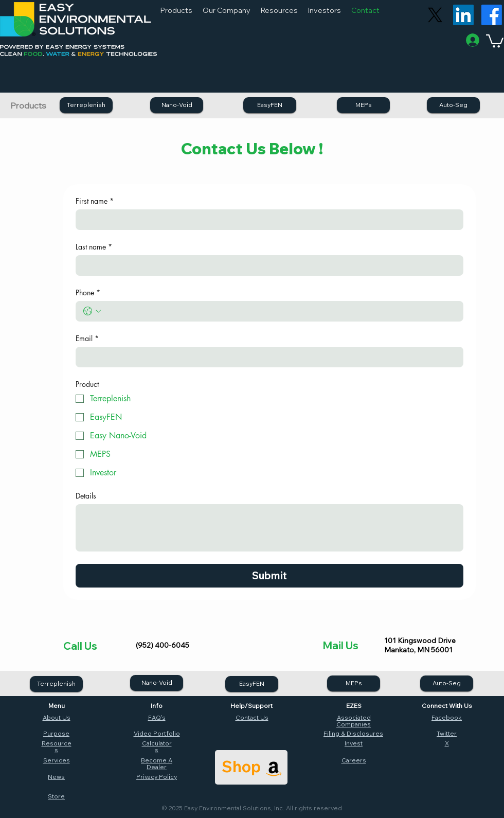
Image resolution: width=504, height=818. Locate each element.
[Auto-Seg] (453, 105)
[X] (435, 15)
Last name (94, 247)
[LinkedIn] (463, 15)
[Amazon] (274, 769)
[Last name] (266, 265)
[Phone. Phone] (280, 311)
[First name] (266, 220)
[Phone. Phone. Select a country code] (92, 311)
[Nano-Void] (177, 105)
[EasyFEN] (270, 105)
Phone (88, 292)
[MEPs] (363, 105)
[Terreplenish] (86, 105)
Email (87, 338)
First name (95, 201)
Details (86, 496)
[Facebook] (492, 15)
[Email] (266, 357)
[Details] (269, 528)
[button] (176, 10)
